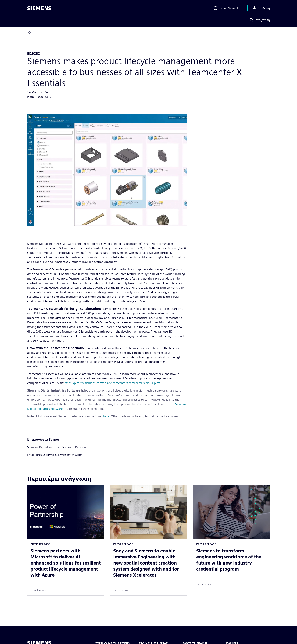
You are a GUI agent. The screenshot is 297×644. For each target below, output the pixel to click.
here (106, 416)
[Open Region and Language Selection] (227, 8)
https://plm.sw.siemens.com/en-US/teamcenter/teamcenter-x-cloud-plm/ (112, 383)
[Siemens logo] (39, 8)
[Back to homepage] (30, 33)
